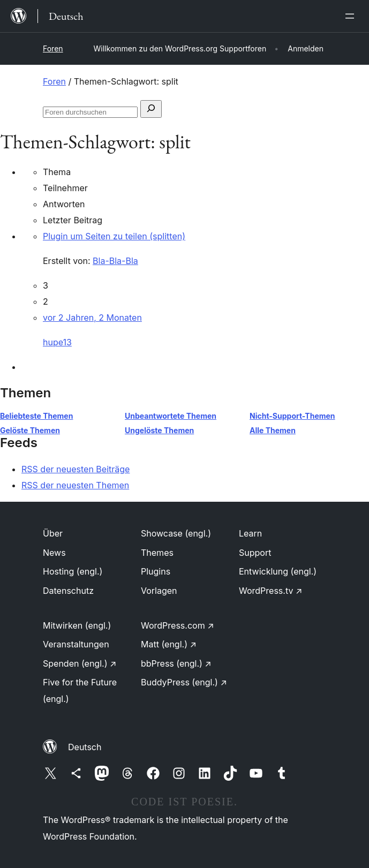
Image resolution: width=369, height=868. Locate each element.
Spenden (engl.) (80, 663)
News (54, 553)
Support (255, 553)
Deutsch (85, 747)
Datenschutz (68, 591)
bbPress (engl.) (176, 663)
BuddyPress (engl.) (184, 682)
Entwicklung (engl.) (278, 571)
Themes (157, 553)
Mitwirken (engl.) (77, 625)
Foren (53, 48)
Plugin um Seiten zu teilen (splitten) (114, 236)
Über (53, 533)
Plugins (156, 571)
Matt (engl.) (169, 644)
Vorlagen (159, 591)
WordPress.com (178, 625)
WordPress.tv (270, 591)
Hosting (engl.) (73, 571)
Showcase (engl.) (176, 533)
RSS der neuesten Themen (75, 485)
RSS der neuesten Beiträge (76, 469)
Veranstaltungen (76, 644)
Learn (250, 533)
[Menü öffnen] (352, 16)
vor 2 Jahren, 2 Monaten (92, 318)
